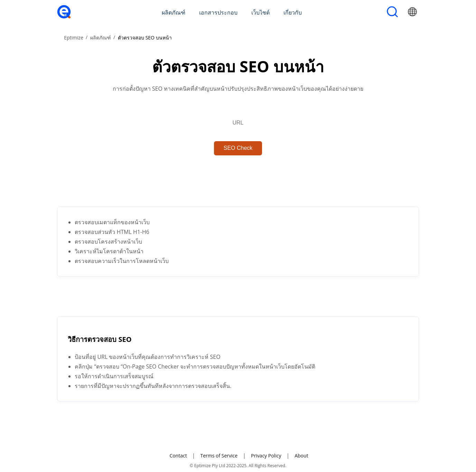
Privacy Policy (266, 456)
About (301, 456)
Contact (178, 456)
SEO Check (238, 148)
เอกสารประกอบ (218, 12)
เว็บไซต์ (260, 12)
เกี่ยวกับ (293, 12)
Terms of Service (219, 456)
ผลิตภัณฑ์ (174, 12)
